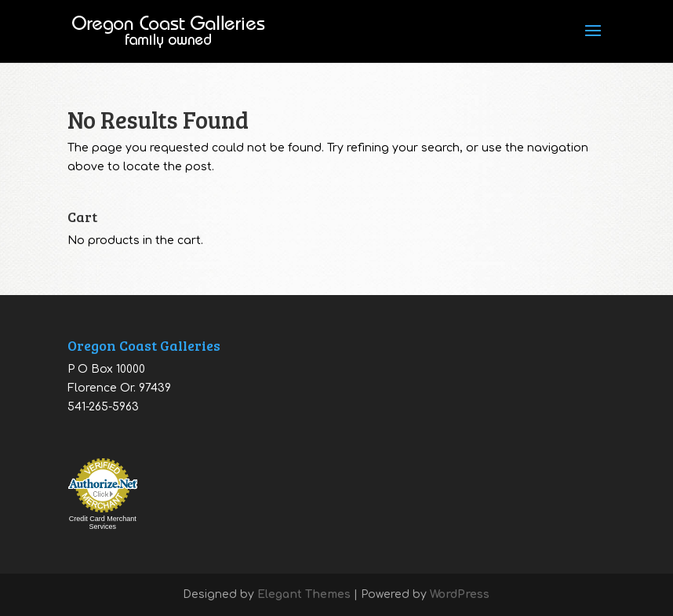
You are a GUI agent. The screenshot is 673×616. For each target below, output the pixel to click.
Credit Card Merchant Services (103, 523)
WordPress (460, 594)
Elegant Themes (304, 594)
